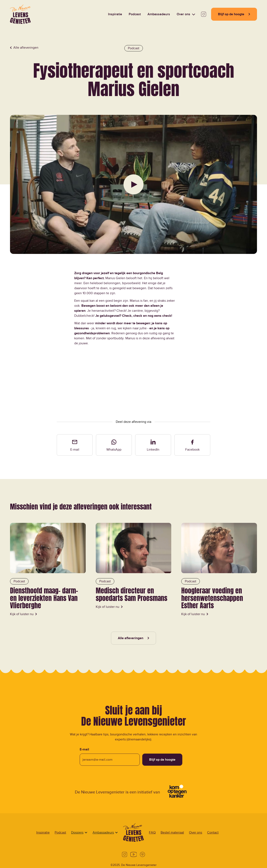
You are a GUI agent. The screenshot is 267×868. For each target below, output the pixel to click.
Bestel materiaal (172, 833)
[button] (186, 14)
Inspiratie (43, 833)
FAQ (152, 833)
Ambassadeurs (103, 833)
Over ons (196, 833)
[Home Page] (20, 14)
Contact (213, 833)
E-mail (84, 749)
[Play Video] (133, 184)
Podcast (60, 833)
